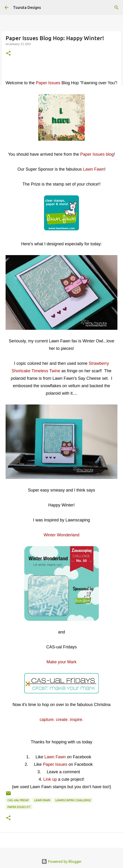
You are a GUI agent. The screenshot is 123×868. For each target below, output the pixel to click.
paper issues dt (19, 807)
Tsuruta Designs (27, 7)
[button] (8, 54)
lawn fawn (42, 800)
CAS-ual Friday (18, 800)
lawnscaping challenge (73, 800)
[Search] (116, 7)
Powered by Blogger (61, 861)
